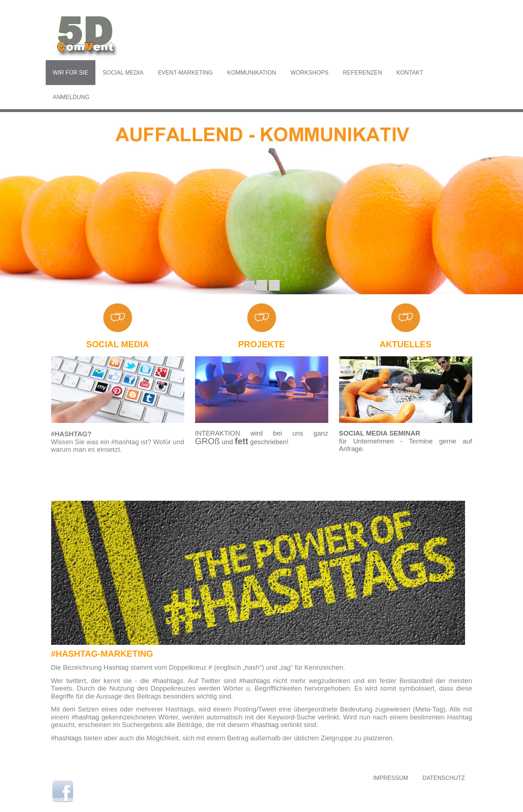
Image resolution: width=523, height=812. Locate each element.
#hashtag (85, 717)
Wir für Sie (71, 73)
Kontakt (410, 73)
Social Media (123, 73)
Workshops (310, 73)
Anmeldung (71, 97)
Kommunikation (252, 73)
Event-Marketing (185, 73)
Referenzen (362, 73)
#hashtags (168, 681)
